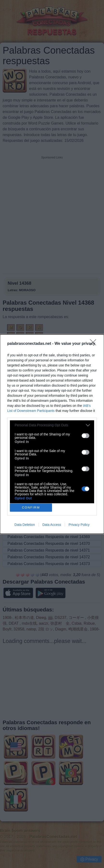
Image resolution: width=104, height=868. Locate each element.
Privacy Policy (79, 525)
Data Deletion (25, 525)
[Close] (95, 344)
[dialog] (52, 434)
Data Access (52, 525)
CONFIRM (31, 507)
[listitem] (52, 425)
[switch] (85, 436)
